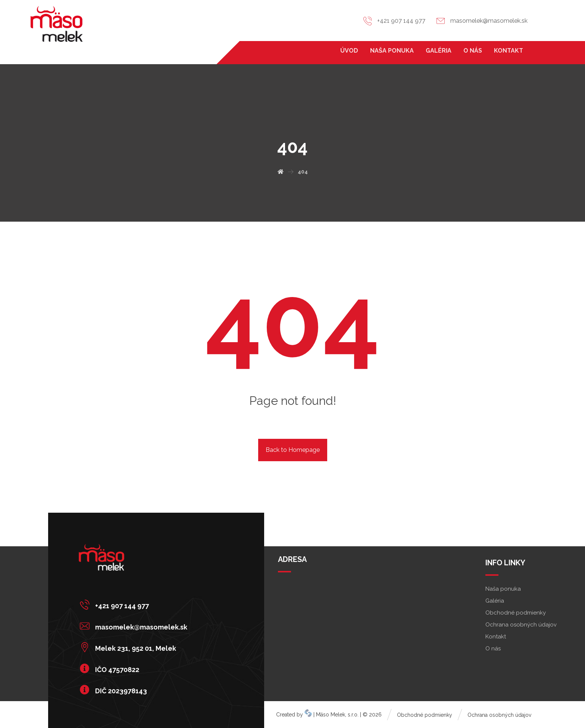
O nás (493, 649)
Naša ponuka (503, 589)
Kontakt (496, 637)
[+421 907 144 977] (135, 604)
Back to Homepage (293, 450)
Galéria (495, 601)
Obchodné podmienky (516, 613)
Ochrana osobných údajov (521, 625)
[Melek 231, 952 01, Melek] (135, 647)
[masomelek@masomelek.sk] (135, 626)
